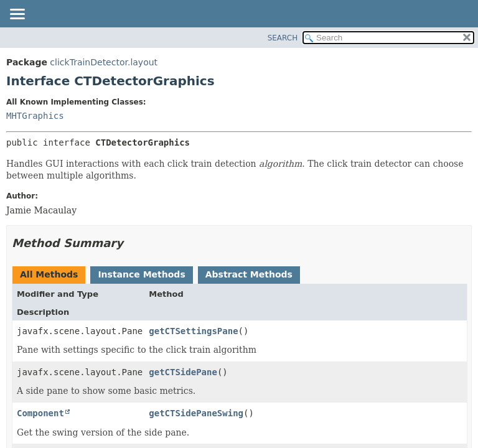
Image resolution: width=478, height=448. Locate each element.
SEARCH (283, 38)
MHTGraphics (35, 116)
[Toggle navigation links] (17, 15)
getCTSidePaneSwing (196, 413)
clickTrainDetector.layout (104, 62)
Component (40, 413)
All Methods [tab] (49, 274)
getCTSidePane (183, 372)
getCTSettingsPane (193, 331)
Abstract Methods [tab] (249, 274)
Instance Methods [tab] (141, 274)
